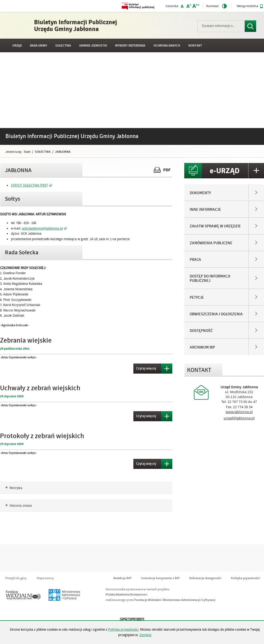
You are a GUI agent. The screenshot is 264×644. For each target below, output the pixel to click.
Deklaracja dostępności (205, 578)
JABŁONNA (63, 152)
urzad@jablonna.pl (239, 418)
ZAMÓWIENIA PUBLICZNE (211, 243)
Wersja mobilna (250, 6)
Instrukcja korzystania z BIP (160, 578)
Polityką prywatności (123, 630)
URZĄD (17, 46)
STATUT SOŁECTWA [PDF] (29, 185)
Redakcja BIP (122, 578)
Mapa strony (45, 578)
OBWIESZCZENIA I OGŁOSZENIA (216, 314)
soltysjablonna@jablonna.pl (42, 228)
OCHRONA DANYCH (167, 46)
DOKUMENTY (200, 193)
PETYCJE (197, 298)
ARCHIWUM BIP (202, 347)
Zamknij (145, 635)
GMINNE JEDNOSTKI (93, 46)
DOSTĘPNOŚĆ (201, 331)
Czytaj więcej (145, 367)
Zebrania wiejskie (26, 341)
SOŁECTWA (63, 46)
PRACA (195, 260)
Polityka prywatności (245, 578)
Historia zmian (19, 506)
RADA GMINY (39, 46)
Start (27, 152)
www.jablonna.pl (239, 412)
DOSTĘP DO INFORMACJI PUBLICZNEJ (210, 279)
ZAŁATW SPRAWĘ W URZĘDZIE (215, 226)
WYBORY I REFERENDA (130, 46)
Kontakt (195, 46)
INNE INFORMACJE (205, 210)
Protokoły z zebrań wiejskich (42, 436)
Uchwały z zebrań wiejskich (40, 388)
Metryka (14, 488)
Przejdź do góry (16, 578)
